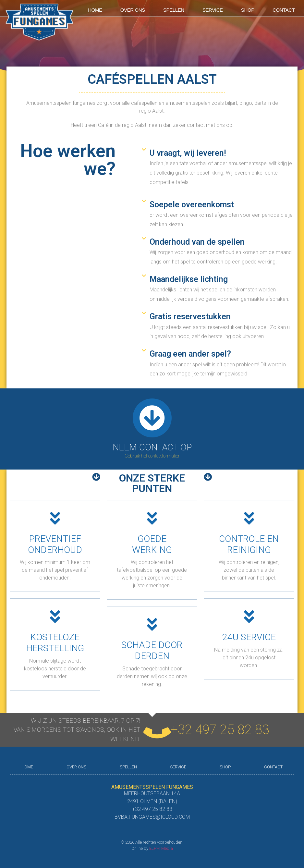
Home (95, 10)
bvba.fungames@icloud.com (152, 817)
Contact (284, 10)
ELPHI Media (161, 848)
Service (213, 10)
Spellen (174, 10)
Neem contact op (152, 447)
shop (248, 10)
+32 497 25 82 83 (220, 730)
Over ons (133, 10)
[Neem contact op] (152, 418)
